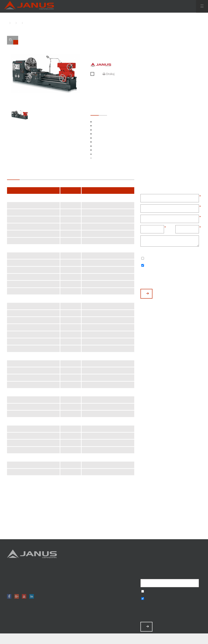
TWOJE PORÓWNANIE (14, 41)
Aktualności (121, 591)
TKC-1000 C (25, 23)
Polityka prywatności (121, 607)
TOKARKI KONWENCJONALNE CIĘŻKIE (18, 23)
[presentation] (172, 279)
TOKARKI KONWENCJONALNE (12, 23)
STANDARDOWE (95, 111)
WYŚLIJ (147, 294)
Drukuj (109, 74)
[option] (46, 74)
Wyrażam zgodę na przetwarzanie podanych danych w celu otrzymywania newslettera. (143, 259)
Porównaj (94, 74)
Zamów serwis (121, 596)
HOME (8, 23)
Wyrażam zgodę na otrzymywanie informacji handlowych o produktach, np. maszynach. (143, 266)
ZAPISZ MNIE (147, 627)
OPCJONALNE (103, 111)
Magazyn (121, 580)
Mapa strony (121, 613)
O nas (121, 586)
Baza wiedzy (121, 602)
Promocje (121, 575)
